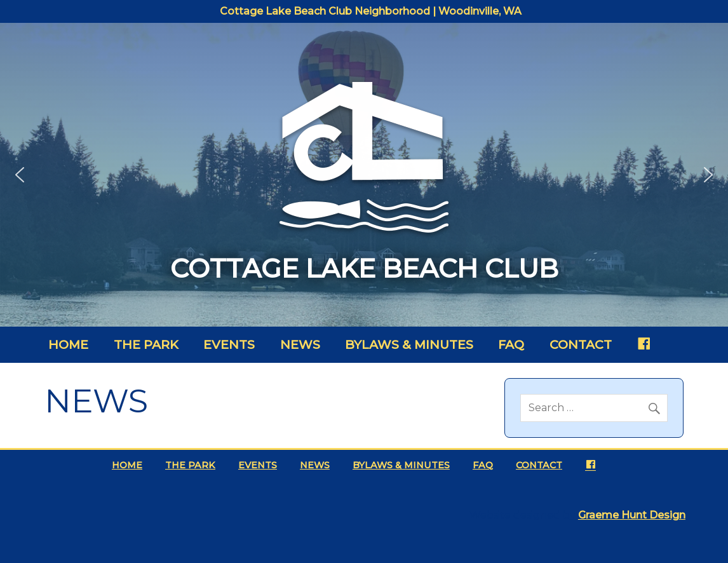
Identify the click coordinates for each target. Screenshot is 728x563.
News (300, 344)
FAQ (511, 344)
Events (229, 344)
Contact (581, 344)
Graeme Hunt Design (632, 515)
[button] (20, 175)
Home (68, 344)
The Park (146, 344)
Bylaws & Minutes (409, 344)
